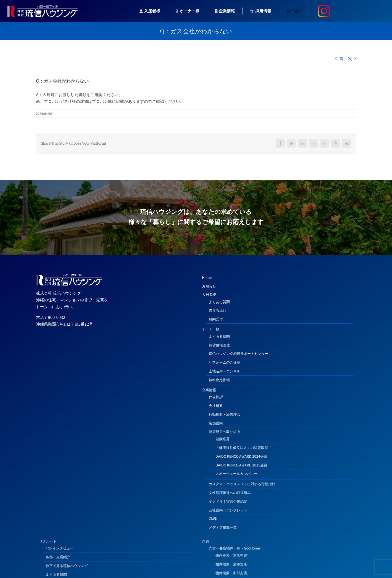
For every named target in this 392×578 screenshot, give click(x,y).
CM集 (213, 518)
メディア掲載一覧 (223, 527)
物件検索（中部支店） (233, 573)
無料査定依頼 (219, 380)
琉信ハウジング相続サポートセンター (238, 353)
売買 (205, 541)
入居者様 (209, 294)
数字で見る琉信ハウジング (67, 565)
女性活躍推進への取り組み (230, 492)
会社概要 (216, 405)
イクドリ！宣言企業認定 (228, 501)
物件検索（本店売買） (233, 555)
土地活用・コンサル (224, 371)
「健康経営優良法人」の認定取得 (242, 447)
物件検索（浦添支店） (233, 564)
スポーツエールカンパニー (236, 473)
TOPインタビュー (60, 548)
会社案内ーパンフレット (228, 510)
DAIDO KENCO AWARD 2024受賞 (241, 456)
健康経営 (222, 439)
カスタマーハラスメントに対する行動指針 (242, 484)
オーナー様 (211, 329)
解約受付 (216, 319)
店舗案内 (216, 423)
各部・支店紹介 (58, 557)
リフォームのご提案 (224, 362)
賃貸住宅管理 (219, 345)
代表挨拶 (216, 397)
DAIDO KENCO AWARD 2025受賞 (241, 465)
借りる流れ (217, 310)
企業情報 (209, 390)
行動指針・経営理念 (224, 414)
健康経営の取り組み (224, 431)
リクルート (48, 541)
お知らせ (209, 286)
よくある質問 (219, 302)
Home (207, 277)
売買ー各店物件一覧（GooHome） (236, 548)
